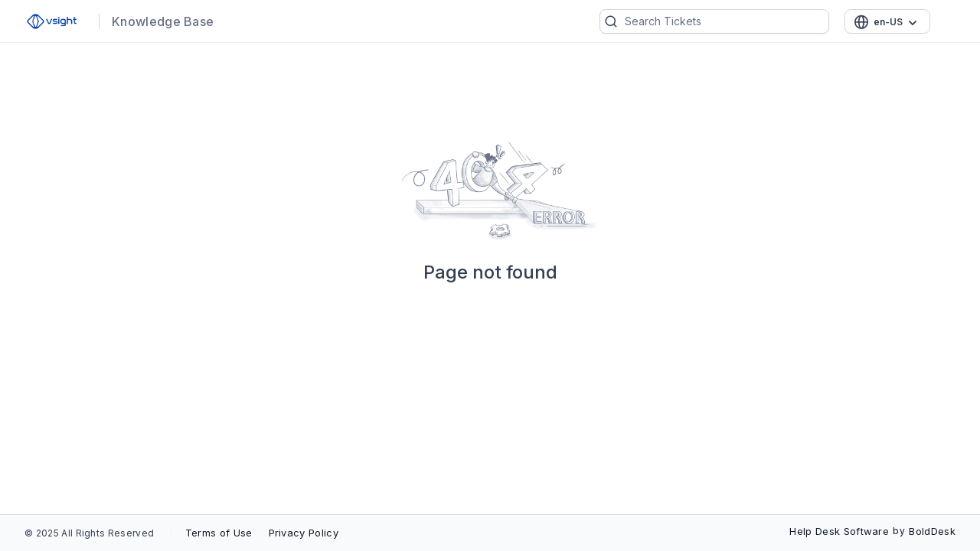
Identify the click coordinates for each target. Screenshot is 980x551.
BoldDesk (932, 531)
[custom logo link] (52, 21)
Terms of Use (219, 533)
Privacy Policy (304, 533)
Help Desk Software (839, 531)
